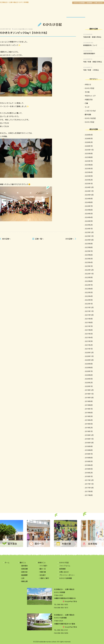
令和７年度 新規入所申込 (93, 62)
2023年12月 (89, 232)
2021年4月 (89, 338)
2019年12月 (89, 390)
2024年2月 (89, 225)
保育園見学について (90, 45)
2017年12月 (89, 480)
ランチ (87, 107)
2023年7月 (89, 251)
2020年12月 (89, 353)
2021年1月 (89, 349)
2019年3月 (89, 424)
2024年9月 (89, 199)
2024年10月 (89, 195)
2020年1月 (89, 386)
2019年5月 (89, 416)
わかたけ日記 (76, 12)
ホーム (7, 563)
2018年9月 (89, 446)
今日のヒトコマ (90, 96)
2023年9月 (89, 244)
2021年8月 (89, 323)
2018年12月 (89, 435)
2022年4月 (89, 296)
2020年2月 (89, 383)
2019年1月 (89, 431)
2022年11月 (89, 274)
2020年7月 (89, 371)
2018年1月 (89, 476)
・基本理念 (24, 566)
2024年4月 (89, 217)
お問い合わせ (98, 3)
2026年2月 (89, 142)
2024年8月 (89, 202)
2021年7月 (89, 326)
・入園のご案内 (43, 578)
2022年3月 (89, 300)
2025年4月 (89, 172)
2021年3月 (89, 341)
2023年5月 (89, 259)
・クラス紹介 (43, 566)
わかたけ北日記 (28, 29)
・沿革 (22, 578)
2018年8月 (89, 450)
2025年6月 (89, 165)
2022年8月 (89, 281)
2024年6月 (89, 210)
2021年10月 (89, 315)
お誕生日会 (89, 100)
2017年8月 (89, 495)
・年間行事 (42, 572)
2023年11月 (89, 236)
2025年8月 (89, 157)
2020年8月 (89, 368)
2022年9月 (89, 277)
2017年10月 (89, 488)
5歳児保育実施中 (89, 54)
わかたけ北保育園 (79, 3)
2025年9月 (89, 154)
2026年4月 (89, 135)
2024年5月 (89, 214)
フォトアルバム (65, 566)
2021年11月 (89, 311)
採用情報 (89, 3)
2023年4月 (89, 262)
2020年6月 (89, 375)
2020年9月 (89, 364)
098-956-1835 (63, 605)
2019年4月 (89, 420)
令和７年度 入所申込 (91, 70)
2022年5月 (89, 292)
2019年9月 (89, 401)
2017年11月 (89, 484)
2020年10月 (89, 360)
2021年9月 (89, 319)
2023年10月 (89, 240)
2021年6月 (89, 330)
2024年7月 (89, 206)
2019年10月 (89, 398)
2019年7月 (89, 409)
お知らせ (88, 85)
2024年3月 (89, 221)
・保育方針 (24, 572)
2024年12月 (89, 187)
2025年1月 (89, 184)
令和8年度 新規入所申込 (92, 37)
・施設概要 (24, 575)
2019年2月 (89, 428)
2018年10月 (89, 443)
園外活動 (88, 115)
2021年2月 (89, 345)
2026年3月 (89, 139)
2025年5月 (89, 169)
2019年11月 (89, 394)
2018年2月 (89, 473)
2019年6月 (89, 413)
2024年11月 (89, 191)
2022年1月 (89, 304)
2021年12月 (89, 308)
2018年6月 (89, 458)
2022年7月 (89, 285)
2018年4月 (89, 465)
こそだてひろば (90, 111)
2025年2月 (89, 180)
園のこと (9, 12)
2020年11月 (89, 356)
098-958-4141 (63, 630)
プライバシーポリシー (67, 575)
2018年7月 (89, 454)
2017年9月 (89, 491)
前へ (6, 239)
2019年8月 (89, 405)
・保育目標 (24, 569)
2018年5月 (89, 461)
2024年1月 (89, 229)
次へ (69, 239)
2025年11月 (89, 150)
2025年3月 (89, 176)
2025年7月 (89, 161)
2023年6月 (89, 255)
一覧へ (39, 239)
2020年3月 (89, 379)
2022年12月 (89, 270)
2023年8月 (89, 247)
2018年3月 (89, 469)
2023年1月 (89, 266)
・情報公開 (24, 581)
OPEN (95, 12)
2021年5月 (89, 334)
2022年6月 (89, 289)
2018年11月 (89, 439)
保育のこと (28, 12)
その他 (87, 92)
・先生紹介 (42, 575)
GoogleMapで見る (71, 601)
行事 (23, 29)
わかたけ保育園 (52, 9)
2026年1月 (89, 146)
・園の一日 (42, 569)
